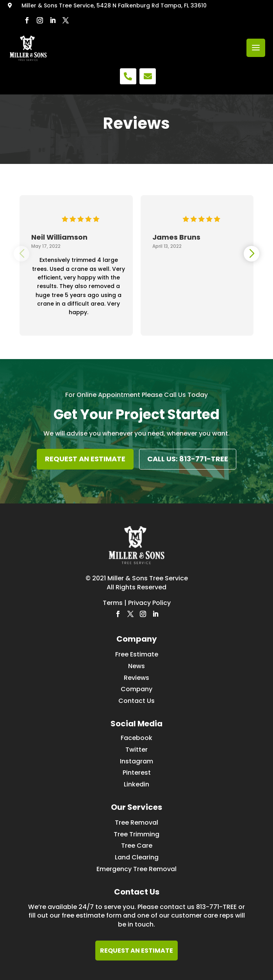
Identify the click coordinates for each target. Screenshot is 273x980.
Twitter (136, 750)
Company (136, 689)
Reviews (136, 678)
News (136, 666)
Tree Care (137, 846)
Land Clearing (137, 857)
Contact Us (136, 701)
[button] (252, 254)
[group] (76, 260)
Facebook (136, 738)
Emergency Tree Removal (136, 869)
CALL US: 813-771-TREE (188, 459)
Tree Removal (136, 823)
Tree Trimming (136, 834)
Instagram (136, 761)
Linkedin (136, 784)
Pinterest (137, 773)
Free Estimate (137, 654)
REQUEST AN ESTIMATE (85, 459)
